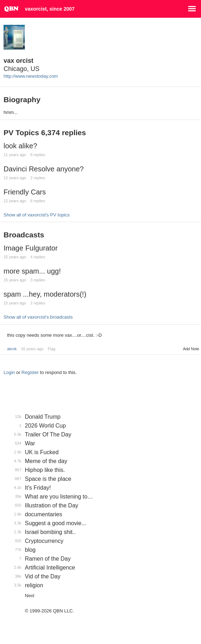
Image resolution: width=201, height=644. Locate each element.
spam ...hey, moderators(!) (45, 294)
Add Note (191, 349)
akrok (12, 349)
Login (9, 372)
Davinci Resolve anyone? (44, 169)
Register (30, 372)
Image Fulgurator (31, 248)
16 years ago (32, 349)
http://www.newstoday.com (31, 76)
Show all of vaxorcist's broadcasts (38, 317)
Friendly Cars (25, 192)
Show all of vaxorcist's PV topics (37, 215)
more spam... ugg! (32, 271)
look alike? (20, 146)
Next (30, 596)
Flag (52, 349)
